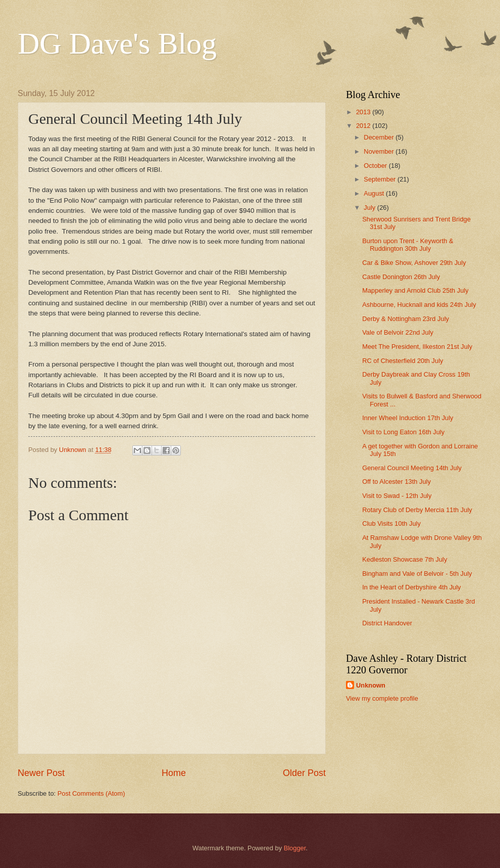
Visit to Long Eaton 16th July (403, 432)
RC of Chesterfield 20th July (403, 361)
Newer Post (41, 773)
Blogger (295, 848)
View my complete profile (382, 698)
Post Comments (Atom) (91, 793)
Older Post (304, 773)
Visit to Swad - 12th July (397, 496)
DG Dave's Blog (117, 43)
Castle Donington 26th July (401, 277)
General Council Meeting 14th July (412, 468)
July (370, 208)
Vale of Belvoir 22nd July (398, 332)
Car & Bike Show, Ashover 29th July (414, 263)
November (380, 151)
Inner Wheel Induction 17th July (408, 418)
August (375, 193)
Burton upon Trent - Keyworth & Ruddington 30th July (408, 245)
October (376, 166)
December (380, 137)
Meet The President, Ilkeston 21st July (417, 347)
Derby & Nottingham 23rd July (406, 319)
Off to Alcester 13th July (396, 482)
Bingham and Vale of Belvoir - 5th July (417, 574)
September (381, 179)
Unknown (371, 685)
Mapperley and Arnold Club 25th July (415, 290)
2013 (364, 112)
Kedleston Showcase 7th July (405, 559)
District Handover (387, 623)
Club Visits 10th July (391, 523)
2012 (364, 126)
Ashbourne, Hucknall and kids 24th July (419, 305)
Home (174, 773)
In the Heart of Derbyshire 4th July (411, 587)
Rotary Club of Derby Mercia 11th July (417, 510)
